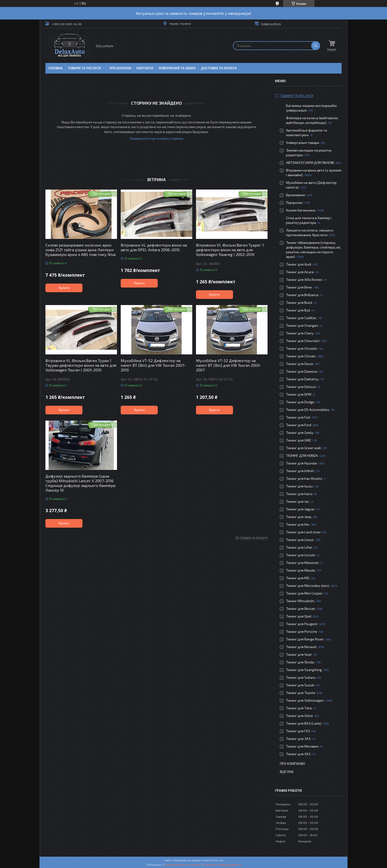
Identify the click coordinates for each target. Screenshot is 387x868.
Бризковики (296, 195)
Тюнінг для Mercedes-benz (308, 586)
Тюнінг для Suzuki (300, 685)
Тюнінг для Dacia (300, 364)
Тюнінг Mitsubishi (300, 601)
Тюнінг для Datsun (301, 387)
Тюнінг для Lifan (299, 547)
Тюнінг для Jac (298, 501)
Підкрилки (294, 203)
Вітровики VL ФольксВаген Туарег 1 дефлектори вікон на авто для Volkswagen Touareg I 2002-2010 (230, 250)
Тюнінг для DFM (299, 394)
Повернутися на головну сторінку (156, 138)
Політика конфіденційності (223, 865)
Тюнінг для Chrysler (302, 348)
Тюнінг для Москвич (302, 746)
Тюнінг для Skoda (300, 662)
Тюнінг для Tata (299, 708)
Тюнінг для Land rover (303, 532)
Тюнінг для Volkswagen (305, 700)
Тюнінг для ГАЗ (298, 731)
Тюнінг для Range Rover (305, 639)
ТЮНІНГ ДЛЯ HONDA (302, 455)
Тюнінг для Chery (300, 333)
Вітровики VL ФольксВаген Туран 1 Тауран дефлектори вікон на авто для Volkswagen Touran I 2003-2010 (81, 365)
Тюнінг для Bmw (299, 287)
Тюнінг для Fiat (298, 417)
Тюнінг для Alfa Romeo (304, 280)
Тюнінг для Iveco (299, 494)
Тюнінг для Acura (300, 272)
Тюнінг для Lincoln (301, 555)
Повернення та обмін (177, 68)
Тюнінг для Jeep (299, 517)
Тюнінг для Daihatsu (302, 379)
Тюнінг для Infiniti (300, 471)
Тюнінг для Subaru (301, 677)
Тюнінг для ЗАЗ (298, 739)
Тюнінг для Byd (298, 310)
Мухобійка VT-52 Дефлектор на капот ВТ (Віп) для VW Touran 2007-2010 (153, 365)
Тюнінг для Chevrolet (303, 341)
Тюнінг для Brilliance (302, 295)
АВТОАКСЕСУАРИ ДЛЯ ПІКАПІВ (310, 163)
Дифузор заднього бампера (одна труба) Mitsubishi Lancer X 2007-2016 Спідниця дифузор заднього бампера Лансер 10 (80, 483)
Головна (55, 68)
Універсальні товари (303, 143)
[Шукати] (316, 46)
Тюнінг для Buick (299, 302)
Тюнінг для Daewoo (302, 371)
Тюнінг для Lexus (300, 540)
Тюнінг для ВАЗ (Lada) (304, 723)
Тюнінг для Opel (299, 616)
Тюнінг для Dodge (300, 402)
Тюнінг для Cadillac (301, 318)
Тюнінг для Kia (298, 524)
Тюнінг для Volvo (300, 716)
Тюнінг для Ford (299, 425)
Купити (64, 288)
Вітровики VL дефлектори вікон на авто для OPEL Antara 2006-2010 (154, 247)
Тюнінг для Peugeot (302, 624)
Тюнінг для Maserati (302, 563)
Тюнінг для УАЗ (298, 754)
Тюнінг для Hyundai (301, 463)
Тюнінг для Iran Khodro (304, 478)
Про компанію (292, 763)
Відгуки (287, 772)
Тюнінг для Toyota (301, 693)
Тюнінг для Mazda (300, 570)
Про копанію (120, 68)
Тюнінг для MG (298, 578)
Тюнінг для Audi (299, 264)
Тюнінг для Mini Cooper (304, 593)
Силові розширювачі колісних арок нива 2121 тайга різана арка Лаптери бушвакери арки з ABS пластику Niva (80, 250)
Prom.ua (217, 860)
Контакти (145, 68)
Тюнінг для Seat (299, 654)
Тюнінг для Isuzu (299, 486)
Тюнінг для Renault (301, 647)
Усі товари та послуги (252, 538)
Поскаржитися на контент (183, 865)
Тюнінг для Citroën (301, 356)
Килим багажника (301, 210)
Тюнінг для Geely (300, 433)
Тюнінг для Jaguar (300, 509)
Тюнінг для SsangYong (304, 670)
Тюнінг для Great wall (303, 448)
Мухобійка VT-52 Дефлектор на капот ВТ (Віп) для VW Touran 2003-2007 (229, 365)
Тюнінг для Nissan (301, 608)
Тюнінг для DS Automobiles (308, 410)
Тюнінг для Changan (302, 325)
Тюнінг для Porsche (302, 631)
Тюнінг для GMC (299, 440)
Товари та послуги (84, 68)
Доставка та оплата (219, 68)
